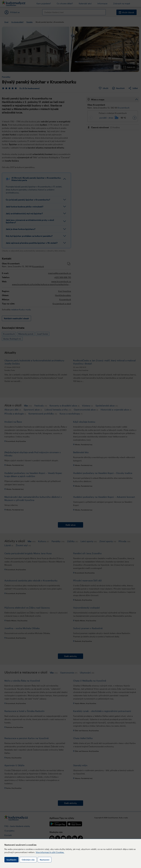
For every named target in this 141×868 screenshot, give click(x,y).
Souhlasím (11, 860)
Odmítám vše (28, 860)
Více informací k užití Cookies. (50, 852)
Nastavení (45, 860)
